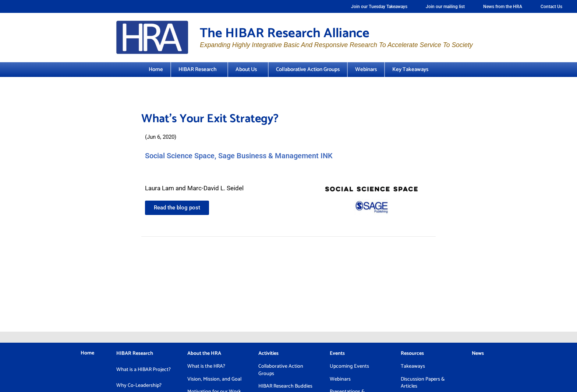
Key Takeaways (410, 69)
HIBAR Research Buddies (285, 386)
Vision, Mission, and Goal (214, 379)
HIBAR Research (199, 69)
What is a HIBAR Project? (144, 370)
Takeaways (413, 366)
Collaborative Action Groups (308, 69)
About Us (248, 69)
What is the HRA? (206, 366)
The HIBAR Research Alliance (285, 33)
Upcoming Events (349, 366)
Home (156, 69)
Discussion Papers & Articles (423, 383)
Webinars (366, 69)
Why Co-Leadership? (139, 386)
